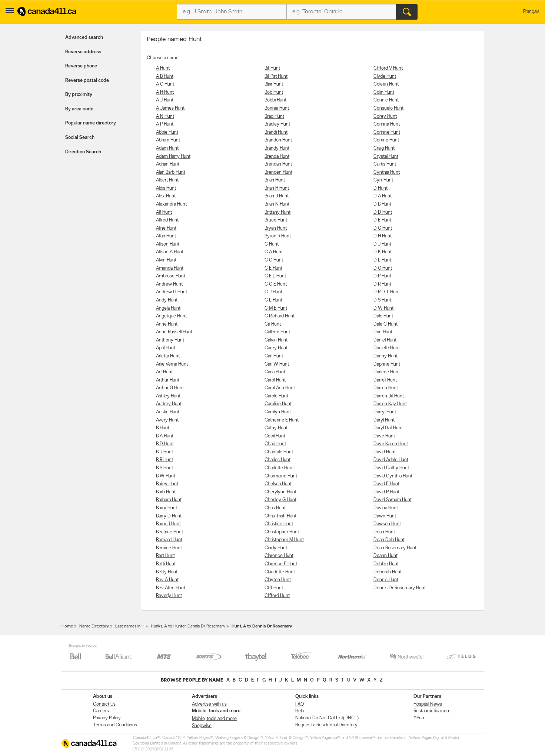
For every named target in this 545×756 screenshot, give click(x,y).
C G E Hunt (276, 284)
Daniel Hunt (385, 340)
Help (300, 711)
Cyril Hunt (383, 180)
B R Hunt (165, 460)
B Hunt (163, 428)
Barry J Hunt (168, 524)
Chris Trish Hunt (280, 516)
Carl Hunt (274, 356)
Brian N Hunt (277, 204)
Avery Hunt (167, 420)
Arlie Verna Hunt (172, 364)
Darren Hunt (386, 388)
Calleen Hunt (277, 332)
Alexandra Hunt (171, 204)
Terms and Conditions (115, 725)
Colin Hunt (384, 92)
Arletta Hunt (168, 356)
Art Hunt (164, 372)
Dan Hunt (383, 332)
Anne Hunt (167, 324)
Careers (101, 711)
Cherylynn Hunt (280, 492)
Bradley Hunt (277, 124)
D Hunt (380, 188)
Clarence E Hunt (281, 564)
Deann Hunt (386, 556)
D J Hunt (382, 244)
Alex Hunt (166, 196)
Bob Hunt (274, 92)
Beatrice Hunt (170, 532)
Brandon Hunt (278, 140)
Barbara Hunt (169, 500)
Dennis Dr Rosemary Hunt (400, 588)
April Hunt (166, 348)
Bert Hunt (165, 556)
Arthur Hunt (168, 380)
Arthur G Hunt (170, 388)
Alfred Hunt (167, 220)
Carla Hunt (275, 372)
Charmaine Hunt (281, 476)
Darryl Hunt (385, 412)
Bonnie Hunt (277, 108)
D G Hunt (383, 228)
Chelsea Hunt (278, 484)
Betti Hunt (166, 564)
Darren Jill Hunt (389, 396)
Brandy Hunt (277, 148)
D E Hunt (382, 220)
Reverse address (83, 52)
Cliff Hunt (274, 588)
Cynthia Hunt (387, 172)
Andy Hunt (167, 300)
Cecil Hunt (275, 436)
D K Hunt (383, 252)
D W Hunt (383, 308)
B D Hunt (165, 444)
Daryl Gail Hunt (388, 428)
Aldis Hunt (166, 188)
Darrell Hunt (385, 380)
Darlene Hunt (387, 372)
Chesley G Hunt (280, 500)
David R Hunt (386, 492)
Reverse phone (81, 66)
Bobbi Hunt (275, 100)
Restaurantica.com (432, 711)
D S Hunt (382, 300)
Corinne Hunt (387, 132)
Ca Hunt (273, 324)
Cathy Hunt (276, 428)
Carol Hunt (275, 380)
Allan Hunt (166, 236)
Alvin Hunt (166, 260)
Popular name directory (91, 123)
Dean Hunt (384, 532)
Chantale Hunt (279, 452)
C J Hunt (273, 292)
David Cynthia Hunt (393, 476)
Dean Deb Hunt (389, 540)
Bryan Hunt (276, 228)
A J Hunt (165, 100)
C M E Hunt (276, 308)
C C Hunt (274, 260)
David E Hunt (386, 484)
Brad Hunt (274, 116)
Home (67, 626)
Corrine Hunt (386, 140)
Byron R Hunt (278, 236)
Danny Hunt (386, 356)
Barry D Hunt (169, 516)
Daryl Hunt (384, 420)
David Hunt (385, 452)
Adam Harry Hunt (173, 156)
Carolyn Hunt (278, 412)
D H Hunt (383, 236)
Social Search (80, 138)
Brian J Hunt (277, 196)
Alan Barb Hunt (171, 172)
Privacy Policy (107, 718)
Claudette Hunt (280, 572)
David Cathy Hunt (391, 468)
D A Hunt (383, 196)
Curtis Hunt (385, 164)
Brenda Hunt (277, 156)
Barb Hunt (166, 492)
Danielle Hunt (387, 348)
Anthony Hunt (170, 340)
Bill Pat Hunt (276, 76)
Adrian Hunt (168, 164)
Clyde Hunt (385, 76)
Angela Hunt (168, 308)
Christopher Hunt (282, 532)
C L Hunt (273, 300)
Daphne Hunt (387, 364)
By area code (79, 109)
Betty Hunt (167, 572)
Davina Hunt (386, 508)
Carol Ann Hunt (280, 388)
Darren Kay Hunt (390, 404)
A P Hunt (165, 124)
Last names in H (130, 626)
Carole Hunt (276, 396)
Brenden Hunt (278, 172)
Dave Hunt (384, 436)
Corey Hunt (385, 116)
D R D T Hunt (387, 292)
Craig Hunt (384, 148)
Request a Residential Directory (326, 725)
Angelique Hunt (171, 316)
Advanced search (84, 38)
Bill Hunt (272, 68)
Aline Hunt (166, 228)
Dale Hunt (383, 316)
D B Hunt (382, 204)
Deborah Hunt (388, 572)
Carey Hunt (276, 348)
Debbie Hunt (386, 564)
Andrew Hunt (169, 284)
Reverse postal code (87, 81)
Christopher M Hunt (284, 540)
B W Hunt (166, 476)
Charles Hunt (278, 460)
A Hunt (163, 68)
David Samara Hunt (393, 500)
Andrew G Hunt (172, 292)
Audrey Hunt (169, 404)
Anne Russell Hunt (174, 332)
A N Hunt (165, 116)
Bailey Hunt (167, 484)
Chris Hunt (275, 508)
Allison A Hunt (170, 252)
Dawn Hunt (385, 516)
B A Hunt (165, 436)
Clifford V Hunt (388, 68)
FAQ (300, 704)
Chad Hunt (275, 444)
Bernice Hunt (169, 548)
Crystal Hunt (386, 156)
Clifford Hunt (277, 596)
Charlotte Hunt (279, 468)
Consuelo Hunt (388, 108)
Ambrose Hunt (171, 276)
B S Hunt (165, 468)
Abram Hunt (168, 140)
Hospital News (428, 704)
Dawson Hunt (387, 524)
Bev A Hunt (167, 580)
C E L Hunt (275, 276)
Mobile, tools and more (214, 719)
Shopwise (202, 726)
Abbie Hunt (167, 132)
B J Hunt (165, 452)
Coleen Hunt (386, 84)
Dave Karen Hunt (391, 444)
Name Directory (94, 626)
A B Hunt (165, 76)
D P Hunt (382, 276)
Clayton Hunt (278, 580)
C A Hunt (274, 252)
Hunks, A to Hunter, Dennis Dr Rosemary (188, 626)
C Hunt (272, 244)
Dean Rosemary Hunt (395, 548)
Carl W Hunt (277, 364)
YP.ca (419, 718)
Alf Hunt (164, 212)
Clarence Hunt (279, 556)
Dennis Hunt (386, 580)
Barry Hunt (167, 508)
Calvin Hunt (276, 340)
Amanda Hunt (170, 268)
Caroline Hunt (278, 404)
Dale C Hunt (386, 324)
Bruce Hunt (276, 220)
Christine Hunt (279, 524)
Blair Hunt (274, 84)
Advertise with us (209, 704)
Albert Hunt (167, 180)
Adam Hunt (167, 148)
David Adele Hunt (391, 460)
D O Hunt (383, 268)
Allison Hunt (168, 244)
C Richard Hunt (280, 316)
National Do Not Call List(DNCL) (327, 718)
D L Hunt (382, 260)
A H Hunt (165, 92)
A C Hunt (165, 84)
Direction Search (83, 152)
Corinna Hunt (387, 124)
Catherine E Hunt (282, 420)
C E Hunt (273, 268)
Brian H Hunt (277, 188)
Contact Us (104, 704)
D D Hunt (383, 212)
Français (531, 12)
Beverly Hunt (169, 596)
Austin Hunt (168, 412)
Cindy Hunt (276, 548)
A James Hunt (170, 108)
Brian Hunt (275, 180)
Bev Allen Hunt (171, 588)
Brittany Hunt (278, 212)
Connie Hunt (386, 100)
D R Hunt (382, 284)
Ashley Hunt (168, 396)
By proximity (79, 95)
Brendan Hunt (278, 164)
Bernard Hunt (169, 540)
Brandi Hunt (276, 132)
